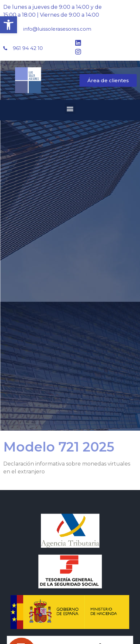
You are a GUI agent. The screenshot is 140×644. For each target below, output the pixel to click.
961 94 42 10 (28, 48)
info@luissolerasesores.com (57, 29)
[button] (9, 25)
